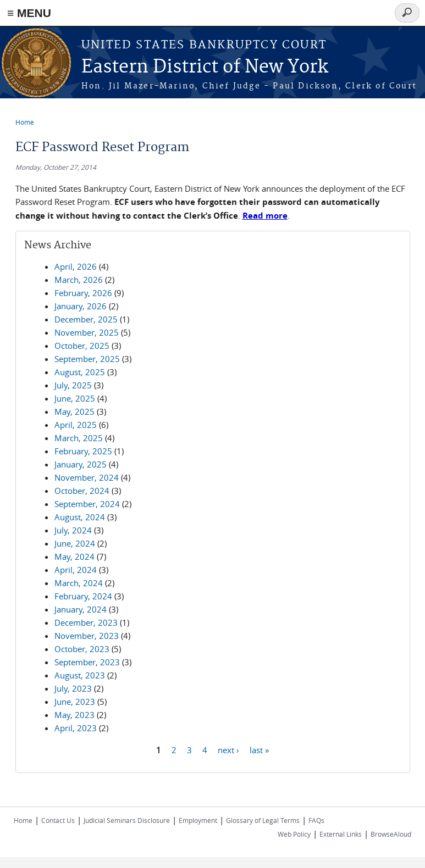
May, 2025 (74, 411)
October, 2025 (82, 346)
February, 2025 (83, 451)
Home (25, 122)
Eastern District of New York (205, 67)
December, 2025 (86, 319)
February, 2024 (83, 596)
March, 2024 (79, 583)
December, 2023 (86, 622)
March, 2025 (79, 438)
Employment (198, 820)
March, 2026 (79, 280)
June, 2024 (75, 543)
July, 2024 (73, 530)
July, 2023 (73, 688)
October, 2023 (82, 649)
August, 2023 (80, 675)
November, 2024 (87, 477)
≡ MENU (29, 13)
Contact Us (58, 820)
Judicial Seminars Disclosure (127, 820)
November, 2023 (87, 636)
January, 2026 (81, 306)
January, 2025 (81, 464)
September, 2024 (87, 504)
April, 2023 (76, 728)
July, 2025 (73, 385)
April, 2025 (76, 425)
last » (259, 749)
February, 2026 (83, 293)
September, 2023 (87, 662)
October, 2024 (82, 491)
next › (228, 749)
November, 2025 (87, 332)
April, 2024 (76, 570)
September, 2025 (87, 359)
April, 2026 (76, 266)
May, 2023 (74, 715)
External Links (341, 834)
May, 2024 (74, 557)
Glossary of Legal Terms (263, 820)
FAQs (316, 820)
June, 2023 (75, 702)
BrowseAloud (391, 834)
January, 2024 (81, 609)
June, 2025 (75, 398)
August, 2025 (80, 372)
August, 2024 (80, 517)
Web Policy (294, 834)
